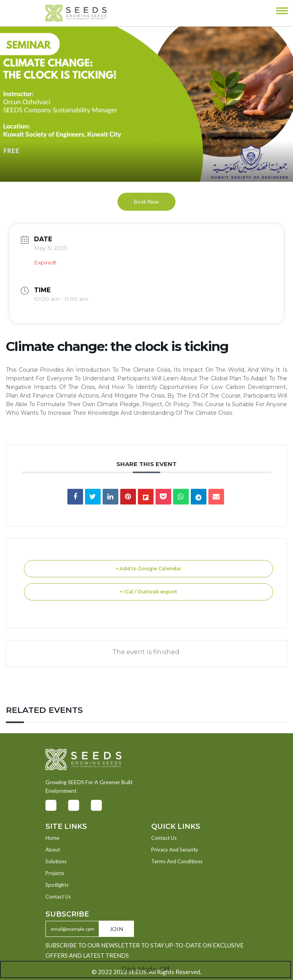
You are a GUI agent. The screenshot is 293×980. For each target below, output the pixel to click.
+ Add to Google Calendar (148, 569)
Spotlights (57, 885)
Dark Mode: (146, 969)
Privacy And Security (175, 850)
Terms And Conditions (177, 861)
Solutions (56, 861)
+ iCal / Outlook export (148, 592)
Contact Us (58, 897)
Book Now (146, 202)
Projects (55, 873)
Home (52, 838)
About (53, 850)
